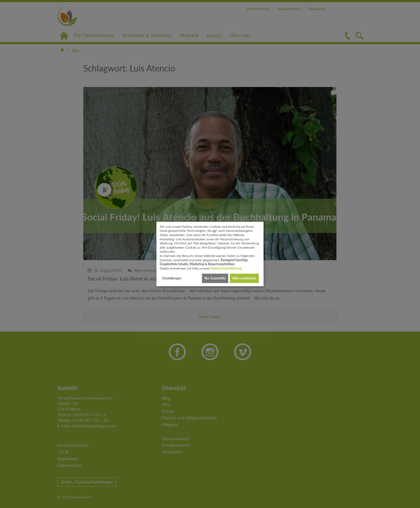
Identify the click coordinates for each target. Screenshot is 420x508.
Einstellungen (172, 278)
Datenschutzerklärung (226, 268)
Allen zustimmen (244, 278)
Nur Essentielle (215, 278)
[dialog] (210, 254)
